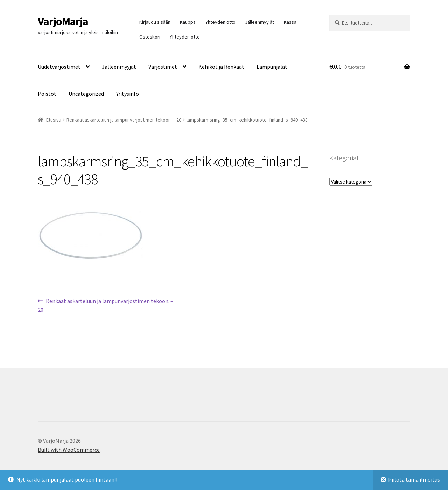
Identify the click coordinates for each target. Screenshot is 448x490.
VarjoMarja (63, 21)
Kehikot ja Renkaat (221, 67)
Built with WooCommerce (69, 450)
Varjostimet (163, 67)
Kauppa (188, 22)
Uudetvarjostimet (59, 67)
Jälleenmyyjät (260, 22)
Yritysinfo (128, 94)
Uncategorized (86, 94)
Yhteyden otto (220, 22)
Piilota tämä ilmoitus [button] (414, 479)
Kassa (290, 22)
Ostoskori (150, 37)
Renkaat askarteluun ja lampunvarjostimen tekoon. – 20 (124, 120)
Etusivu (54, 120)
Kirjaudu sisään (155, 22)
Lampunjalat (272, 67)
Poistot (47, 94)
